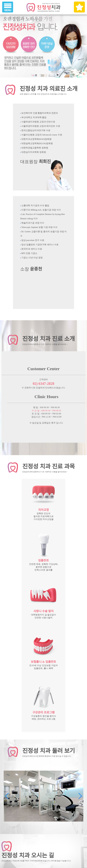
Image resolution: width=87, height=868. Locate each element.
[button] (80, 796)
